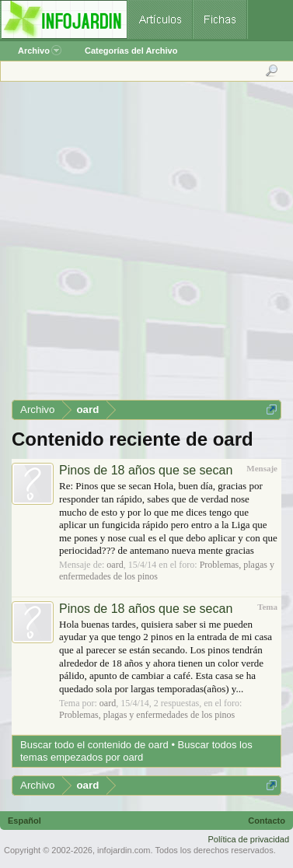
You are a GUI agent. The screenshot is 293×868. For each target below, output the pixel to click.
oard (115, 565)
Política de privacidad (248, 839)
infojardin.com (124, 850)
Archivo (40, 51)
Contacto (267, 821)
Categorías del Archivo (131, 51)
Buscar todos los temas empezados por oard (136, 751)
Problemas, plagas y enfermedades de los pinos (147, 715)
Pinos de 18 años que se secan (146, 470)
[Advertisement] (146, 246)
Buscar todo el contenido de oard (94, 745)
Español (24, 821)
